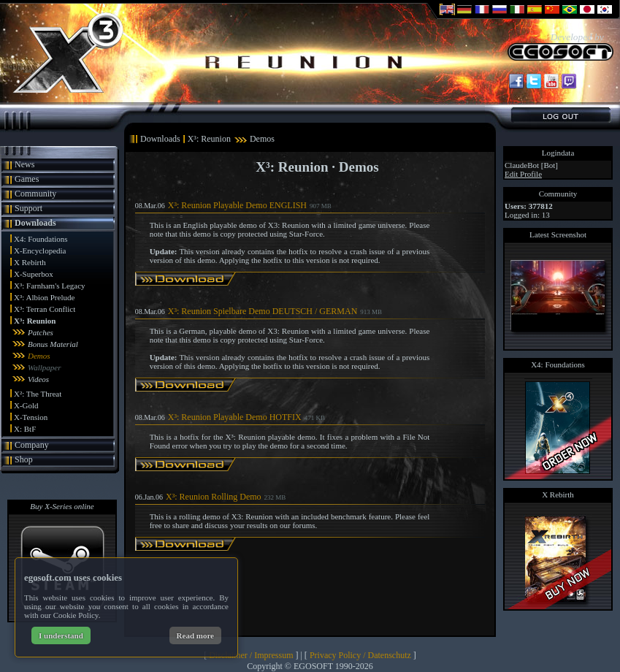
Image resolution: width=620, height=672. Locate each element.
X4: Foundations (41, 239)
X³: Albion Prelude (44, 297)
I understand (61, 635)
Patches (41, 332)
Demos (39, 356)
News (24, 164)
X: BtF (25, 429)
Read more (195, 635)
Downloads (35, 223)
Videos (38, 379)
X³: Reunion (35, 321)
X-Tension (31, 417)
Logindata (558, 153)
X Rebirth (30, 262)
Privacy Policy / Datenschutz (360, 655)
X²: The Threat (38, 394)
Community (35, 194)
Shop (24, 459)
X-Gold (26, 405)
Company (32, 445)
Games (27, 179)
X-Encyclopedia (40, 251)
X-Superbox (34, 274)
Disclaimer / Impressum (251, 655)
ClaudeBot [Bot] (531, 165)
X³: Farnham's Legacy (50, 286)
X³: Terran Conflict (45, 309)
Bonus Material (53, 344)
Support (28, 208)
